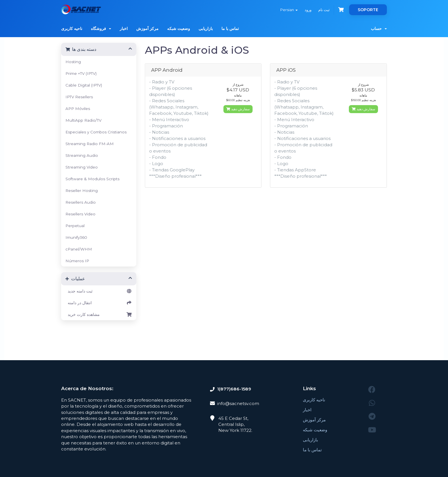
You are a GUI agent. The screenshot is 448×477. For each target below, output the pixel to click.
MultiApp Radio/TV (83, 120)
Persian (289, 10)
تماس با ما (230, 29)
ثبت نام (324, 10)
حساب (379, 29)
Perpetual (75, 226)
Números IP (77, 261)
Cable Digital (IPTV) (84, 85)
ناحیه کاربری (72, 29)
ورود (308, 10)
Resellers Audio (81, 202)
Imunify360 (76, 237)
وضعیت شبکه (179, 29)
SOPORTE (368, 10)
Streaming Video (82, 167)
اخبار (124, 29)
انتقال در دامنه (99, 303)
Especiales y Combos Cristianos (96, 132)
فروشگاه (101, 29)
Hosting (73, 62)
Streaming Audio (82, 155)
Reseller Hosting (82, 191)
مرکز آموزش (147, 29)
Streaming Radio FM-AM (90, 144)
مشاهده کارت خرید (99, 314)
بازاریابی (206, 29)
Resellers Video (80, 214)
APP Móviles (78, 109)
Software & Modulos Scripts (92, 179)
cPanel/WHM (79, 249)
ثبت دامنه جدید (99, 291)
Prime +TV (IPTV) (81, 73)
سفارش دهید (238, 109)
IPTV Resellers (79, 97)
